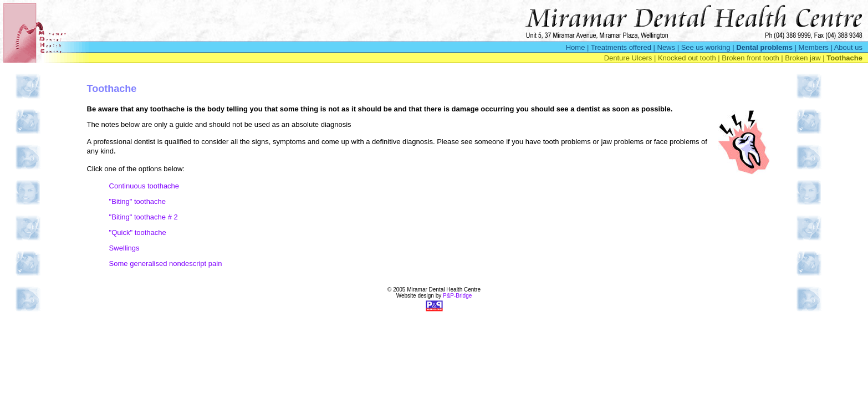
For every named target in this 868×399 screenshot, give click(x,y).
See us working (706, 47)
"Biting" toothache (137, 201)
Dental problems (764, 47)
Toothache (844, 58)
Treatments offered (621, 47)
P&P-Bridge (457, 296)
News (667, 47)
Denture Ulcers (628, 58)
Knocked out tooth (687, 58)
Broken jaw (803, 58)
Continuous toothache (144, 186)
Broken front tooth (750, 58)
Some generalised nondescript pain (166, 264)
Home (576, 47)
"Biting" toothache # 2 (144, 217)
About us (848, 47)
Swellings (124, 248)
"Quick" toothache (138, 232)
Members (814, 47)
